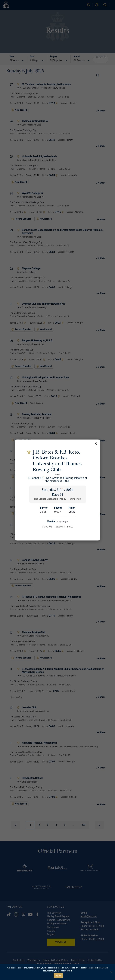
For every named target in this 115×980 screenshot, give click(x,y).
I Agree (58, 976)
